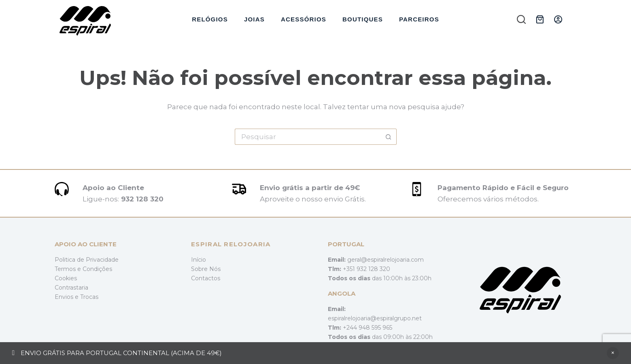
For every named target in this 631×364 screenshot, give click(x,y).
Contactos (206, 278)
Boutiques (363, 19)
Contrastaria (71, 288)
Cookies (66, 278)
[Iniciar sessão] (558, 19)
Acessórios (304, 19)
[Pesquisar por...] (308, 137)
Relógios (210, 19)
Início (199, 260)
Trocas (89, 297)
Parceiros (419, 19)
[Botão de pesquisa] (389, 137)
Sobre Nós (206, 269)
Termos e (69, 269)
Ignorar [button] (613, 353)
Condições (97, 269)
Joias (254, 19)
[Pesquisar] (521, 19)
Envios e (67, 297)
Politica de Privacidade (87, 260)
